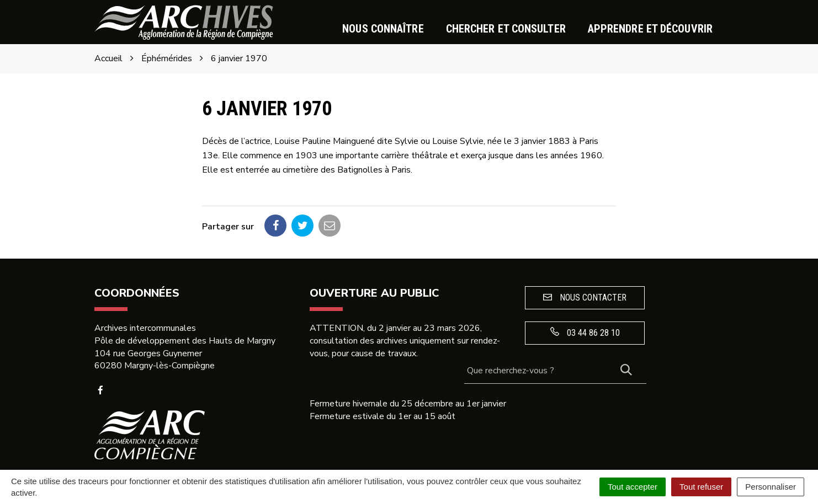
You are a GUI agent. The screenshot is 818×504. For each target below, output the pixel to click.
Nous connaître (383, 29)
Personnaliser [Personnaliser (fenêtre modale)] (771, 487)
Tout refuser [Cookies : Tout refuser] (701, 487)
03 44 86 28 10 (585, 333)
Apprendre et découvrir (650, 29)
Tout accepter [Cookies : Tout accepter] (633, 487)
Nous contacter (585, 297)
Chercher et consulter (506, 29)
